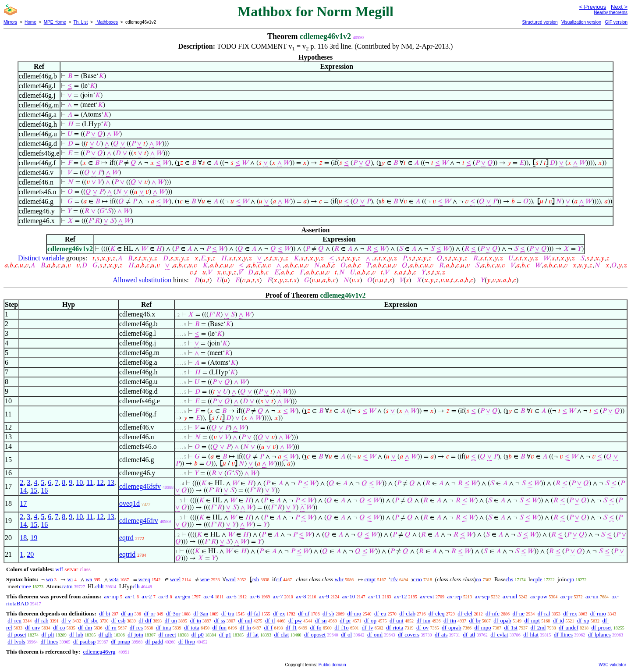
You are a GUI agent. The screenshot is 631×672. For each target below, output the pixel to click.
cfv (394, 579)
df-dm (85, 628)
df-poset (17, 635)
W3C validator (612, 665)
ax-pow (539, 596)
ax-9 (324, 596)
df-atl (469, 635)
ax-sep (482, 596)
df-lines (49, 642)
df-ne (518, 613)
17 (23, 503)
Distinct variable (41, 258)
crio (418, 579)
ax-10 (349, 596)
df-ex (279, 613)
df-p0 (198, 635)
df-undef (569, 628)
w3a (114, 579)
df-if (270, 620)
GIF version (616, 22)
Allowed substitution (142, 280)
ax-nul (510, 596)
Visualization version (581, 22)
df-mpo (482, 628)
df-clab (407, 613)
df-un (171, 620)
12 (100, 482)
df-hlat (531, 635)
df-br (475, 620)
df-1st (510, 628)
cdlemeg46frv (139, 521)
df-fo (316, 628)
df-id (558, 620)
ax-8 (301, 596)
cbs (509, 579)
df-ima (164, 628)
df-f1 (291, 628)
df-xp (583, 620)
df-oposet (315, 635)
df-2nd (538, 628)
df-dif (145, 620)
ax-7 (278, 596)
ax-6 (255, 596)
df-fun (220, 628)
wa (89, 579)
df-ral (544, 613)
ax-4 (208, 596)
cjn (571, 579)
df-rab (42, 620)
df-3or (173, 613)
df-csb (119, 620)
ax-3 (163, 596)
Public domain (332, 665)
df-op (370, 620)
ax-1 (130, 596)
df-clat (281, 635)
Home (30, 22)
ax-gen (183, 596)
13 (111, 482)
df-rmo (598, 613)
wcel (175, 579)
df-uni (397, 620)
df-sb (328, 613)
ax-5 (232, 596)
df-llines (563, 635)
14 (23, 490)
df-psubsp (84, 642)
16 (44, 490)
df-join (135, 635)
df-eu (380, 613)
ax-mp (112, 596)
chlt (99, 586)
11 (90, 482)
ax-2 (147, 596)
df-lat (252, 635)
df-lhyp (187, 642)
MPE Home (55, 22)
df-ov (422, 628)
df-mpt (532, 620)
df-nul (245, 620)
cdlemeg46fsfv (140, 486)
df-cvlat (499, 635)
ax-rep (454, 596)
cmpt (370, 579)
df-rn (111, 628)
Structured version (540, 22)
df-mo (354, 613)
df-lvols (16, 642)
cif (279, 579)
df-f (269, 628)
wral (231, 579)
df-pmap (121, 642)
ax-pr (566, 596)
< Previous (592, 7)
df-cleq (437, 613)
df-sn (321, 620)
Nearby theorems (611, 12)
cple (538, 579)
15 (34, 490)
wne (205, 579)
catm (67, 586)
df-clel (465, 613)
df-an (127, 613)
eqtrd (126, 538)
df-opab (502, 620)
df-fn (245, 628)
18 (23, 538)
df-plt (48, 635)
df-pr (345, 620)
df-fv (368, 628)
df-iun (423, 620)
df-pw (295, 620)
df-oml (375, 635)
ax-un (592, 596)
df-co (59, 628)
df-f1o (342, 628)
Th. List (81, 22)
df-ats (441, 635)
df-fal (253, 613)
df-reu (14, 620)
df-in (195, 620)
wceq (144, 579)
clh (136, 586)
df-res (136, 628)
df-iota (192, 628)
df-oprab (452, 628)
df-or (149, 613)
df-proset (602, 628)
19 (34, 538)
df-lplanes (599, 635)
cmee (25, 586)
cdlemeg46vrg (99, 652)
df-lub (76, 635)
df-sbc (91, 620)
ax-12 (401, 596)
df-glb (106, 635)
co (479, 579)
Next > (619, 7)
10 (79, 482)
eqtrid (127, 554)
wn (50, 579)
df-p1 (225, 635)
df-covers (409, 635)
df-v (66, 620)
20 (30, 554)
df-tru (228, 613)
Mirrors (10, 22)
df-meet (167, 635)
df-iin (450, 620)
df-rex (570, 613)
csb (255, 579)
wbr (339, 579)
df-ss (220, 620)
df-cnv (32, 628)
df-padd (154, 642)
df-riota (395, 628)
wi (70, 579)
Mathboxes (106, 22)
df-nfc (493, 613)
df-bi (105, 613)
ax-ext (427, 596)
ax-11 (374, 596)
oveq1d (129, 503)
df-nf (304, 613)
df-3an (201, 613)
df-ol (346, 635)
